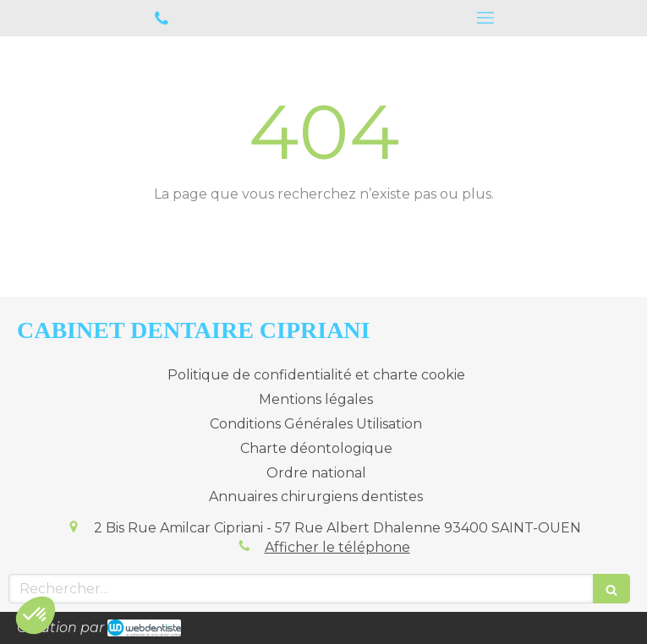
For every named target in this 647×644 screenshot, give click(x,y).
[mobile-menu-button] (486, 18)
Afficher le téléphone (337, 547)
